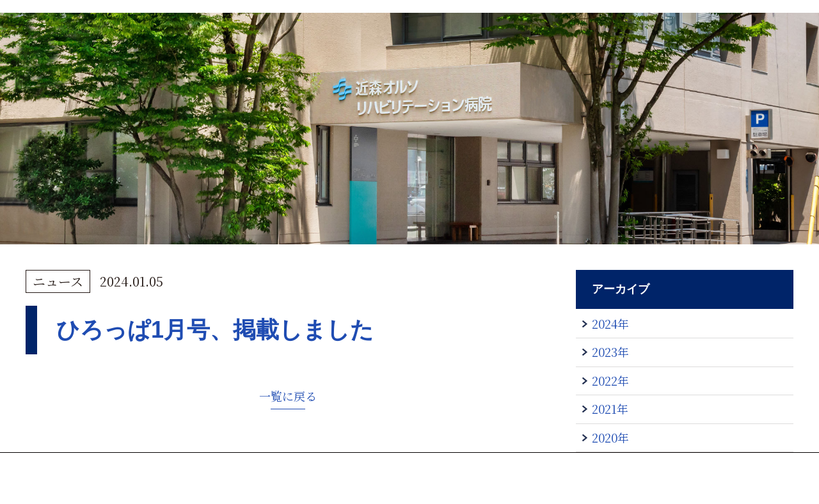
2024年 (610, 324)
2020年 (610, 437)
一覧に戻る (288, 396)
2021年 (610, 409)
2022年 (610, 381)
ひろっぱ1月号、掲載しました (215, 330)
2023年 (610, 352)
